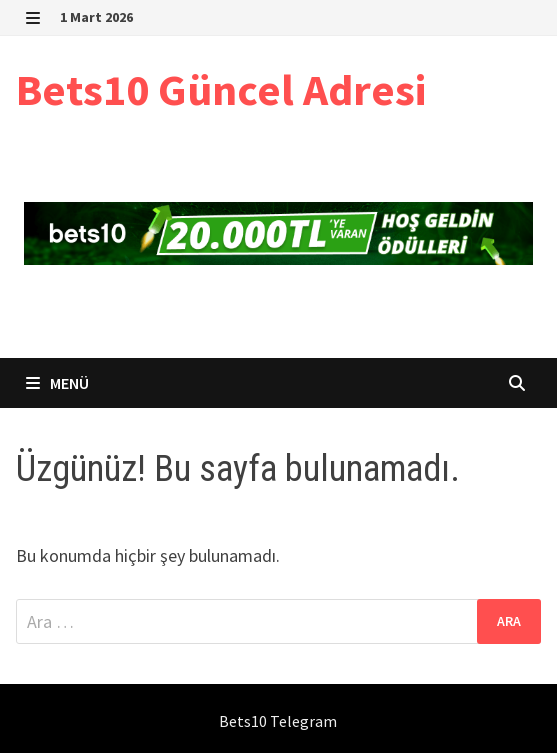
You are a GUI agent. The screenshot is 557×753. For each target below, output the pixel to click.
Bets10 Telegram (278, 721)
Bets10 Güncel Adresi (221, 89)
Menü (57, 383)
